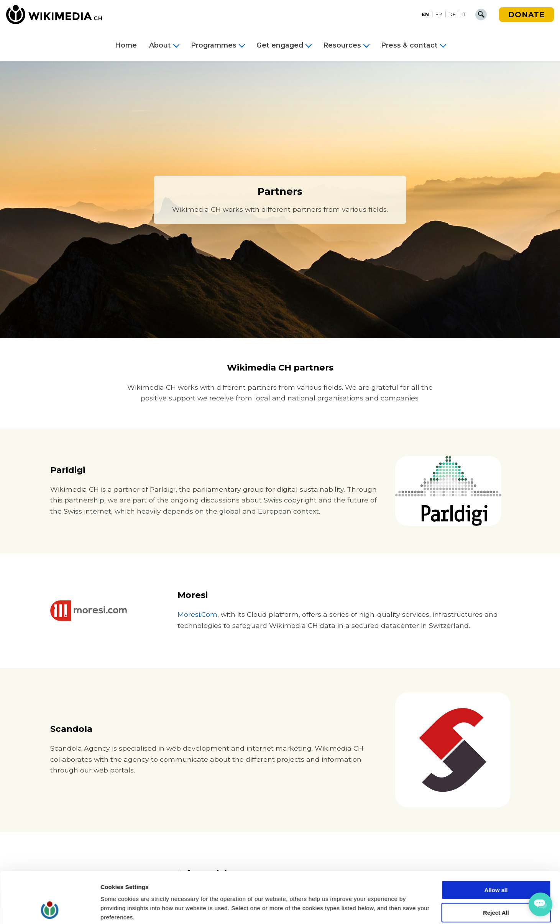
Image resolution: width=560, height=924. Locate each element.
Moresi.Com (197, 614)
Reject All (496, 865)
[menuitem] (425, 15)
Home (126, 45)
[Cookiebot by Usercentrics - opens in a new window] (50, 909)
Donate (526, 15)
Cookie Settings (122, 909)
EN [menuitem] (425, 14)
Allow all (496, 842)
